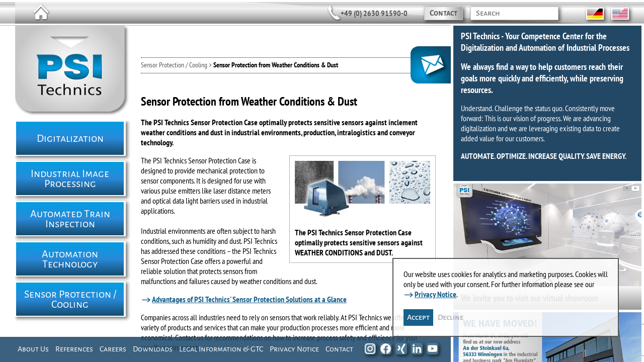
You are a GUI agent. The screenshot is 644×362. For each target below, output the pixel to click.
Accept (418, 317)
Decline (451, 317)
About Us (33, 349)
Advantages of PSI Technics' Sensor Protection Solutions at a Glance (249, 299)
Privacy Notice (294, 349)
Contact (444, 13)
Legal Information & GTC (221, 349)
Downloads (153, 349)
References (74, 349)
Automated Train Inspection (70, 219)
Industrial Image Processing (70, 178)
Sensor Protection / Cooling (70, 299)
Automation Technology (70, 259)
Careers (113, 349)
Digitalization (70, 138)
